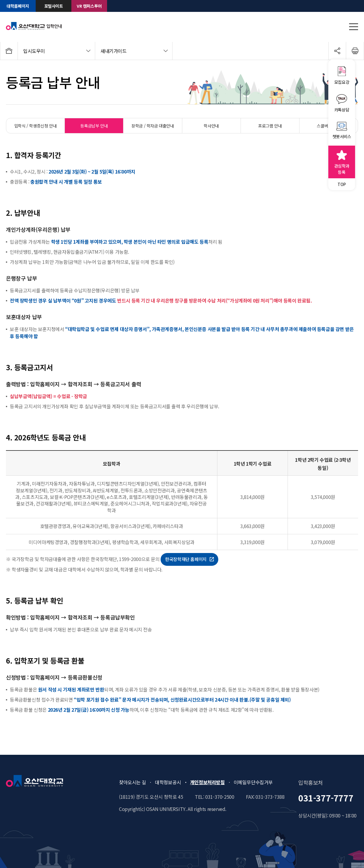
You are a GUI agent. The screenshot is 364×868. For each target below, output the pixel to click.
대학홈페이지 (18, 6)
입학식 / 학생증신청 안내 (35, 126)
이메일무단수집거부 (253, 782)
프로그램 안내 (270, 126)
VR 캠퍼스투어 (89, 6)
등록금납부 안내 (94, 126)
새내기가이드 (114, 51)
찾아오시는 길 (132, 782)
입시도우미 (34, 51)
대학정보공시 (168, 782)
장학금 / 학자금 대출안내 (153, 126)
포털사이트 (54, 6)
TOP (342, 184)
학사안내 (211, 126)
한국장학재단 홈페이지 (189, 559)
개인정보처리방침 (207, 782)
